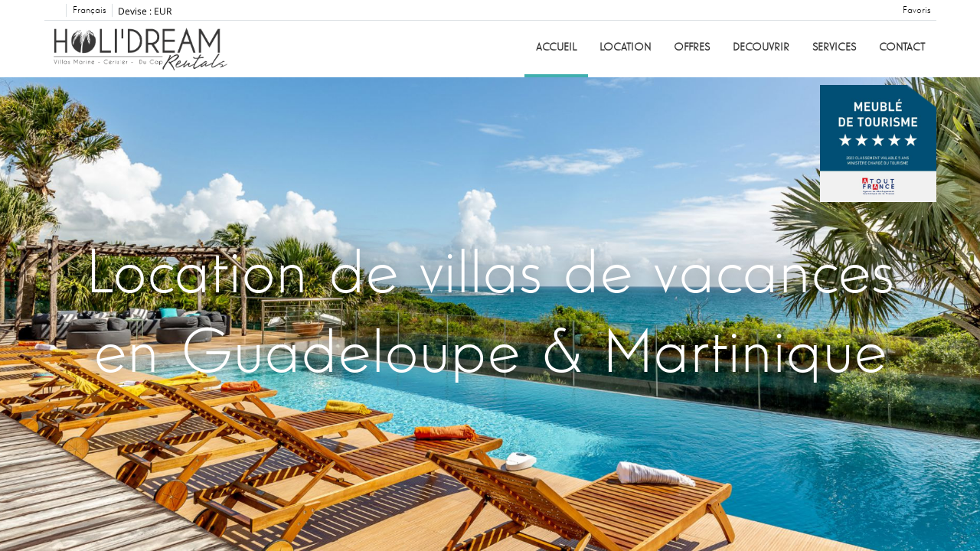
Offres (692, 47)
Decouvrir (761, 47)
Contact (902, 47)
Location (625, 47)
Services (834, 47)
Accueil (556, 47)
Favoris (916, 11)
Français (89, 11)
